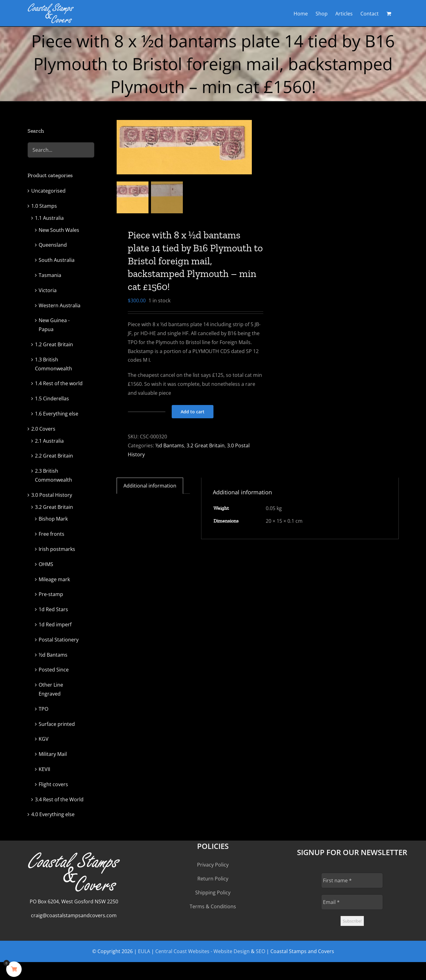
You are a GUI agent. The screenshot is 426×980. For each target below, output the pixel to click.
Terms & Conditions (213, 906)
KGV (44, 739)
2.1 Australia (49, 441)
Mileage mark (54, 579)
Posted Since (54, 670)
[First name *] (352, 880)
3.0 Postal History (52, 495)
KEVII (44, 769)
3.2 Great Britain (206, 445)
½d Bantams (170, 445)
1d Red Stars (53, 609)
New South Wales (59, 230)
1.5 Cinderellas (52, 398)
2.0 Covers (43, 429)
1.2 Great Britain (54, 344)
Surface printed (57, 724)
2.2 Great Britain (54, 456)
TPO (43, 709)
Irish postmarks (57, 549)
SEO (260, 951)
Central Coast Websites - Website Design (202, 951)
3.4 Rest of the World (59, 799)
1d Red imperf (55, 624)
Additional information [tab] (150, 486)
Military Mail (53, 754)
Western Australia (60, 305)
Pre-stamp (51, 594)
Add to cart (193, 412)
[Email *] (352, 902)
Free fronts (52, 534)
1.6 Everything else (57, 414)
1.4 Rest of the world (59, 383)
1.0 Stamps (44, 206)
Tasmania (50, 275)
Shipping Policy (213, 893)
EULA (144, 951)
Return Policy (213, 879)
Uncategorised (48, 191)
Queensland (53, 245)
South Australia (57, 260)
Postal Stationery (59, 640)
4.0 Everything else (53, 814)
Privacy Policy (213, 865)
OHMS (46, 564)
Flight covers (53, 784)
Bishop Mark (53, 519)
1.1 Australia (49, 218)
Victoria (48, 290)
